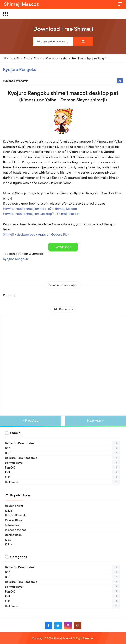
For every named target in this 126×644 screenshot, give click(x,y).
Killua (9, 511)
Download (63, 247)
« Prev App (31, 421)
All (120, 81)
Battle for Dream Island (20, 443)
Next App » (95, 421)
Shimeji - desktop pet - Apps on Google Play (36, 235)
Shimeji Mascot (63, 638)
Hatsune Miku (14, 506)
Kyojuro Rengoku (20, 70)
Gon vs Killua (14, 520)
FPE (7, 477)
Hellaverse (12, 482)
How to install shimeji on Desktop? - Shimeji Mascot (41, 214)
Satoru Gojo (13, 525)
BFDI (8, 453)
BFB (8, 448)
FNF (8, 472)
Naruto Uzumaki (16, 515)
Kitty (8, 540)
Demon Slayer (14, 463)
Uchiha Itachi (14, 535)
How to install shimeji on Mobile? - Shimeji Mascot (40, 209)
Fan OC (10, 468)
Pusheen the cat (15, 530)
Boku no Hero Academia (21, 458)
